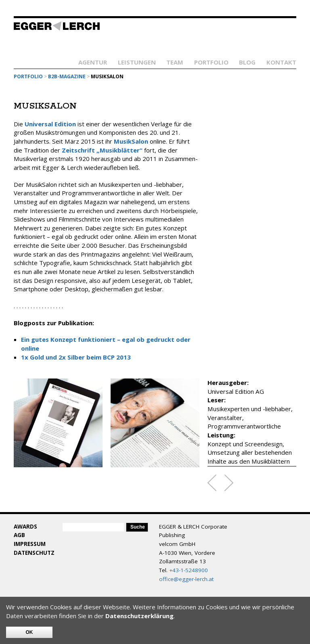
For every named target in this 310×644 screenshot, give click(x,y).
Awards (25, 527)
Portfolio (211, 62)
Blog (247, 62)
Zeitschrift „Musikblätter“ (102, 150)
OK (29, 632)
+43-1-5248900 (189, 570)
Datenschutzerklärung (139, 616)
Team (175, 62)
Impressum (30, 544)
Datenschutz (34, 553)
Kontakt (281, 62)
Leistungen (137, 62)
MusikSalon (131, 141)
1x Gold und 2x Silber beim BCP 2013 (76, 357)
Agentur (93, 62)
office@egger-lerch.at (186, 579)
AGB (19, 535)
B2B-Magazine (67, 76)
